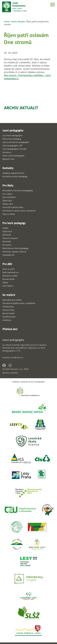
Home (7, 21)
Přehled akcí (10, 329)
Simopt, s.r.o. (17, 369)
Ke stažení (9, 295)
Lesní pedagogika (13, 130)
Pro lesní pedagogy (14, 223)
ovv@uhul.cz (17, 357)
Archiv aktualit (21, 108)
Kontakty (8, 168)
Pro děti (7, 264)
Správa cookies (10, 373)
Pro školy (8, 185)
